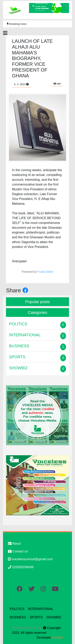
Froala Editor (45, 272)
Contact (57, 638)
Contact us (18, 551)
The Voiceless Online (27, 628)
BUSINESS (18, 617)
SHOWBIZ (54, 617)
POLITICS (17, 609)
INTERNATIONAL (41, 609)
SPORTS (36, 617)
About (14, 544)
